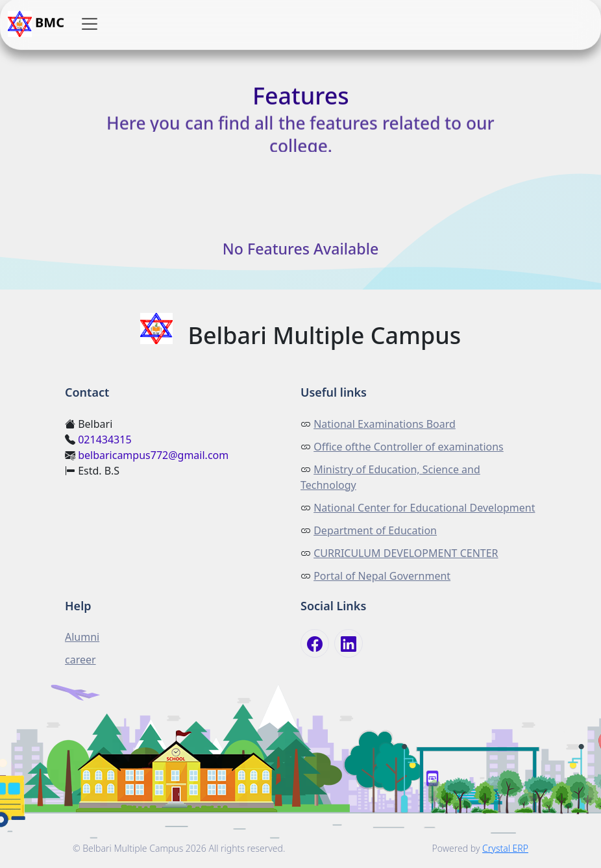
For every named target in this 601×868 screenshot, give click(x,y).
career (80, 660)
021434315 (104, 440)
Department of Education (375, 530)
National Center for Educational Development (424, 508)
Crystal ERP (505, 848)
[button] (90, 24)
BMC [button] (36, 24)
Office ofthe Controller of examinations (409, 447)
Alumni (82, 637)
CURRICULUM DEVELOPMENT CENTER (406, 553)
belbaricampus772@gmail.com (153, 455)
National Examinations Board (385, 424)
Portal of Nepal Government (382, 576)
